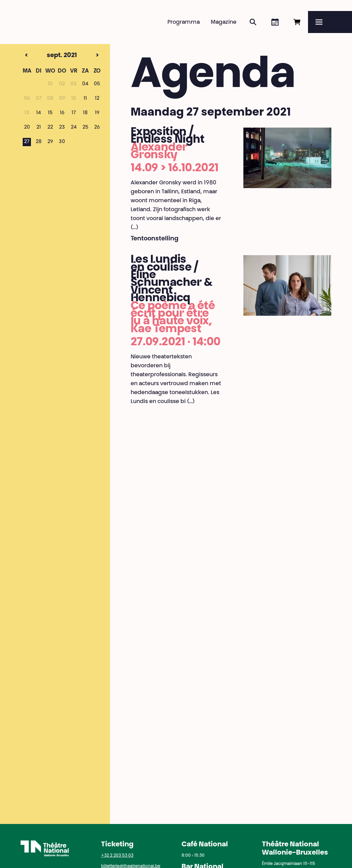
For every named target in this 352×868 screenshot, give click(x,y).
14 (38, 113)
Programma (184, 22)
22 (50, 128)
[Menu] (330, 22)
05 (97, 84)
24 (74, 128)
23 (62, 128)
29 (50, 142)
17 (74, 113)
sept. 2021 (49, 56)
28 (39, 142)
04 (85, 84)
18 (85, 113)
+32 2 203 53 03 (117, 856)
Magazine (224, 22)
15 (50, 113)
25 (85, 128)
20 (27, 128)
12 (97, 99)
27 (27, 142)
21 (39, 128)
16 (62, 113)
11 (85, 99)
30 (62, 142)
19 (97, 113)
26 (97, 128)
